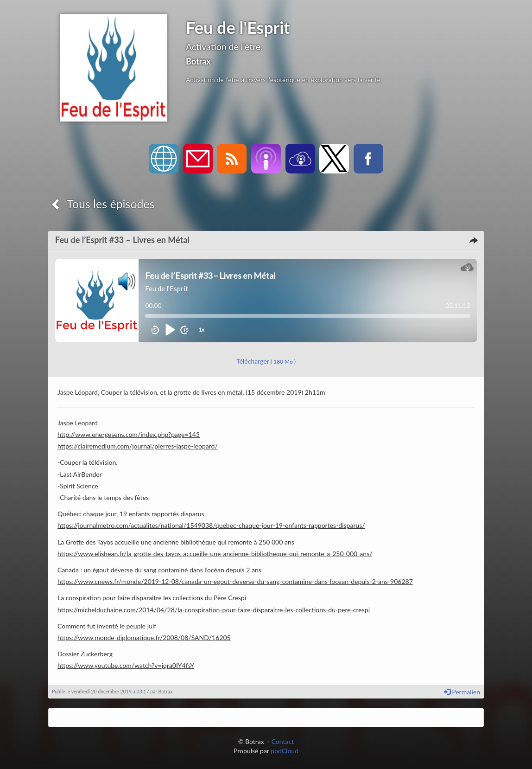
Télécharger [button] (266, 361)
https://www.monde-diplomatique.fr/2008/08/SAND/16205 (144, 638)
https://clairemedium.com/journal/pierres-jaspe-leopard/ (138, 446)
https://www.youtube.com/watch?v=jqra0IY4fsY (126, 665)
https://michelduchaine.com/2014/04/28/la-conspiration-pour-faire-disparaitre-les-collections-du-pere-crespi (214, 610)
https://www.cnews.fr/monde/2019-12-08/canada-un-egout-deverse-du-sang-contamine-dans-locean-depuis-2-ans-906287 (235, 581)
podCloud (285, 751)
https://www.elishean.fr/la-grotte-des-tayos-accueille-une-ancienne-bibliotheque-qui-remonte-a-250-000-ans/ (215, 554)
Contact (283, 741)
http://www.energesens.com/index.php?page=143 (129, 434)
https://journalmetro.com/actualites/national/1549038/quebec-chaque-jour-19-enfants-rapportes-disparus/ (211, 525)
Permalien (462, 692)
